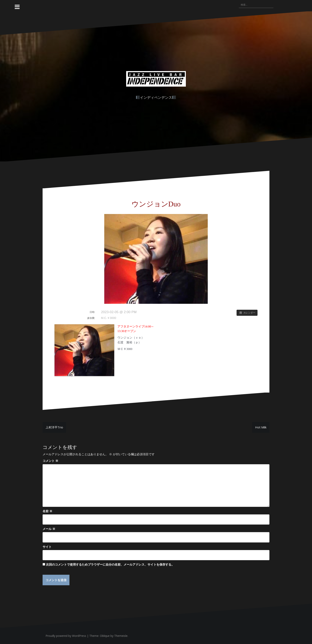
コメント (50, 461)
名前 (47, 511)
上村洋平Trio (54, 427)
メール (49, 529)
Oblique (105, 636)
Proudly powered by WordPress (66, 636)
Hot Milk (261, 427)
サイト (47, 547)
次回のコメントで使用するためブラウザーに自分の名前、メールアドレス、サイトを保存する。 (110, 564)
